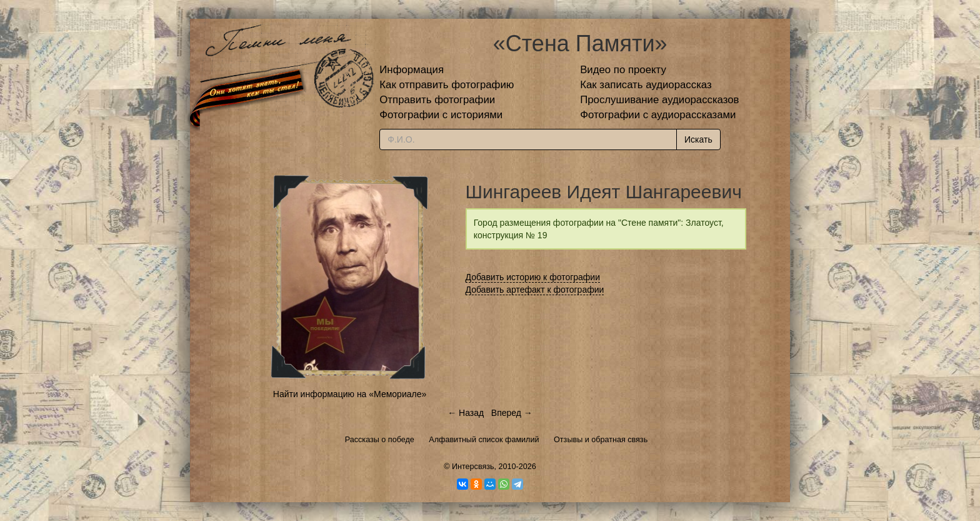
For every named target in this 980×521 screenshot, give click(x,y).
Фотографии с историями (441, 115)
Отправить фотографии (437, 100)
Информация (412, 70)
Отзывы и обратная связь (601, 440)
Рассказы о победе (380, 440)
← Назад (466, 413)
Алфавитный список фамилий (484, 440)
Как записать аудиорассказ (646, 85)
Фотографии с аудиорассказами (658, 115)
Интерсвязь (473, 467)
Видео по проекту (623, 70)
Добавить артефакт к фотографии (535, 290)
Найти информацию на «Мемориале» (350, 394)
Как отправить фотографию (447, 85)
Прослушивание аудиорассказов (659, 100)
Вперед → (512, 413)
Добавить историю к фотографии (533, 277)
